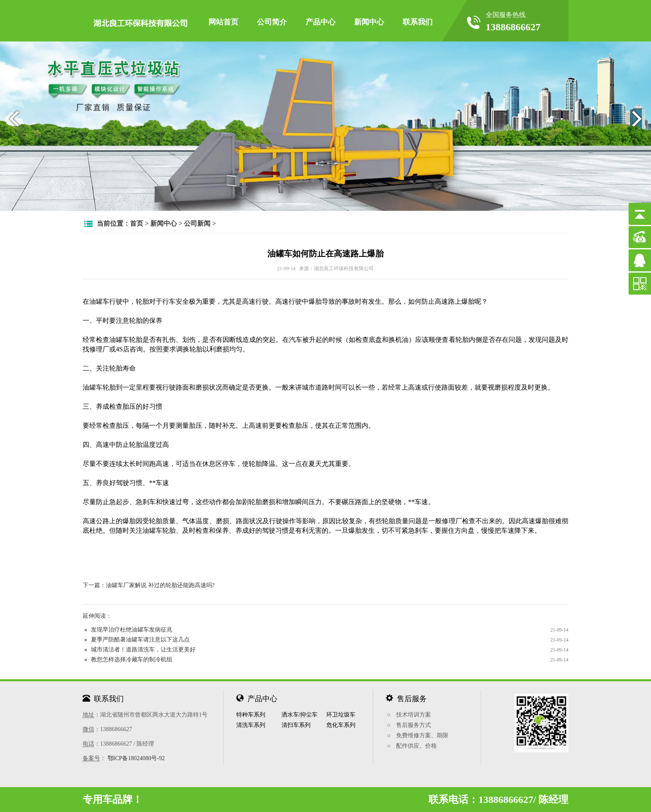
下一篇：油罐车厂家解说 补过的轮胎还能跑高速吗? (149, 585)
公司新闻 (197, 223)
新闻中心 (369, 22)
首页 (137, 223)
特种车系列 (251, 715)
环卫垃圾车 (341, 715)
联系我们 (418, 22)
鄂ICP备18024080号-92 (136, 758)
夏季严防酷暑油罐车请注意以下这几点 (140, 640)
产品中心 (321, 22)
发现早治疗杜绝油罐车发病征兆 (132, 630)
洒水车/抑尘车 (300, 715)
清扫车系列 (296, 725)
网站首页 (223, 22)
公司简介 (272, 22)
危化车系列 (341, 725)
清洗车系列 (251, 725)
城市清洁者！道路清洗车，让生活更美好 (143, 650)
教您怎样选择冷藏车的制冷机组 (132, 660)
